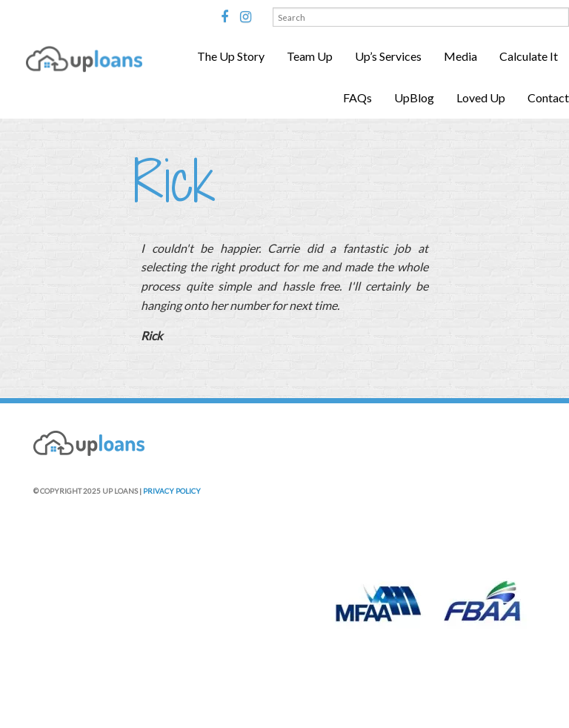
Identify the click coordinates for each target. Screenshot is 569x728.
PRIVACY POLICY (172, 491)
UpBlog (414, 97)
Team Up (310, 56)
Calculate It (529, 56)
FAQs (357, 97)
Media (460, 56)
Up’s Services (388, 56)
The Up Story (231, 56)
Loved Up (481, 97)
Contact (548, 97)
